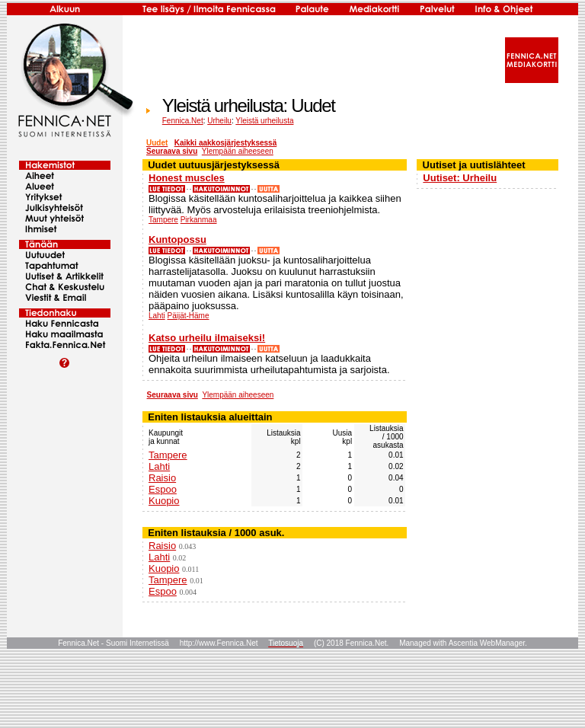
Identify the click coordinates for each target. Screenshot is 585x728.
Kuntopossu (177, 239)
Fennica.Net (183, 121)
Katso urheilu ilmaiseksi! (207, 338)
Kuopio (164, 501)
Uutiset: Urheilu (460, 178)
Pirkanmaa (199, 220)
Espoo (163, 489)
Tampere (163, 220)
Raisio (162, 478)
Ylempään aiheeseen (238, 151)
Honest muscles (187, 178)
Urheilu (219, 121)
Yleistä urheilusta (264, 121)
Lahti (157, 316)
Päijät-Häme (188, 316)
